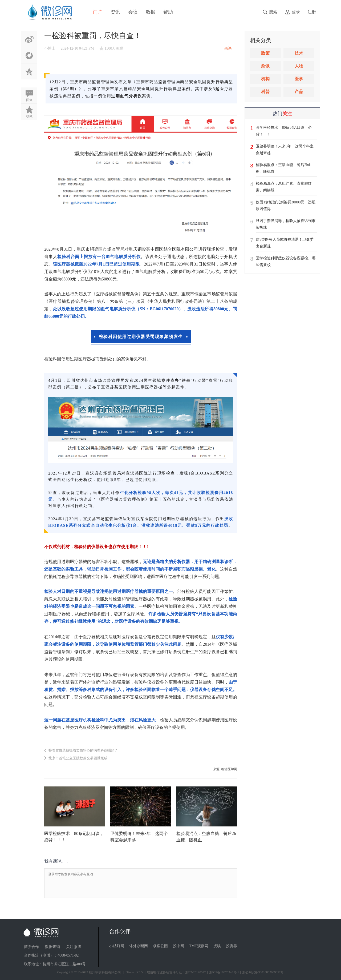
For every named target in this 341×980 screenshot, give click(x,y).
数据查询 (52, 947)
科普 (265, 92)
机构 (265, 79)
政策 (265, 53)
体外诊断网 (139, 946)
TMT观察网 (199, 946)
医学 (299, 79)
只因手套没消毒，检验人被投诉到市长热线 (286, 224)
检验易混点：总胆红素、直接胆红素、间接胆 (284, 187)
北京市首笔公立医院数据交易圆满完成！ (80, 758)
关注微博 (74, 947)
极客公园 (160, 946)
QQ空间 (29, 71)
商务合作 (31, 947)
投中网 (178, 946)
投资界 (232, 946)
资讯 (115, 12)
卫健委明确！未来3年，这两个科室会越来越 (285, 150)
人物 (299, 66)
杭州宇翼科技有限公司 (105, 972)
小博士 (50, 48)
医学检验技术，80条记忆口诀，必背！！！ (284, 131)
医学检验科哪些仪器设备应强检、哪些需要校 (286, 262)
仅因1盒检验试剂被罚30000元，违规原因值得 (286, 206)
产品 (299, 92)
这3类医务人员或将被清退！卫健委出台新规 (285, 243)
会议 (133, 12)
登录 (296, 12)
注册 (312, 12)
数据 (151, 12)
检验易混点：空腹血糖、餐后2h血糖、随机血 (284, 168)
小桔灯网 (117, 946)
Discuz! (131, 972)
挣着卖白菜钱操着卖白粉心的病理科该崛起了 (83, 750)
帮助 (168, 12)
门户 (98, 12)
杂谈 (265, 66)
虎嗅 (217, 946)
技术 (299, 53)
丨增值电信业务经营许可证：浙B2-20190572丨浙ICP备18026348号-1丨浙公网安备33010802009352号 (214, 972)
